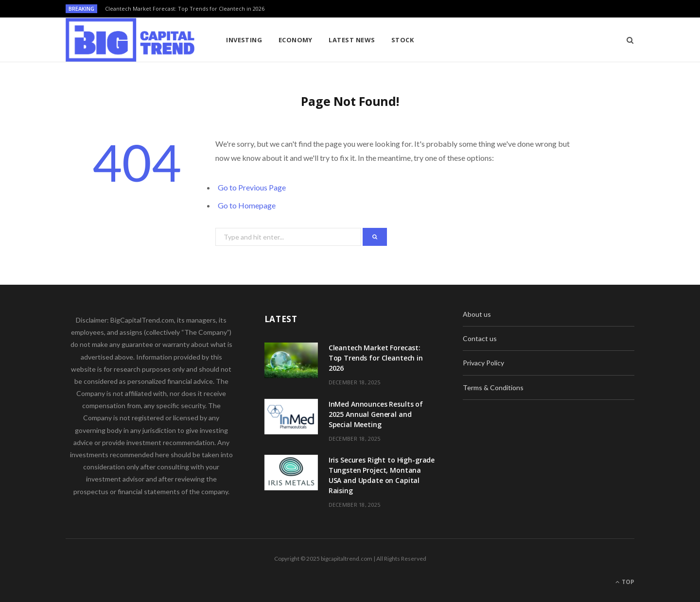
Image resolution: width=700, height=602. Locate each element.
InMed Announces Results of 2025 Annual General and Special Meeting (376, 414)
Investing (244, 40)
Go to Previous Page (252, 187)
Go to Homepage (247, 205)
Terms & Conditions (493, 387)
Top (625, 582)
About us (477, 314)
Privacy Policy (483, 363)
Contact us (480, 338)
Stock (402, 40)
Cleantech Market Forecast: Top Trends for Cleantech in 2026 (185, 9)
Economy (296, 40)
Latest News (352, 40)
